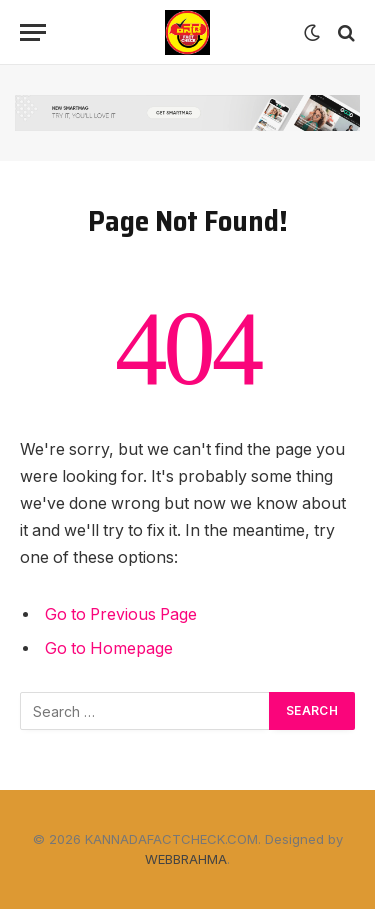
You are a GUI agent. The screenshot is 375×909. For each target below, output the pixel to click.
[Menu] (33, 32)
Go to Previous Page (121, 614)
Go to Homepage (109, 648)
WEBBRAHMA (186, 859)
